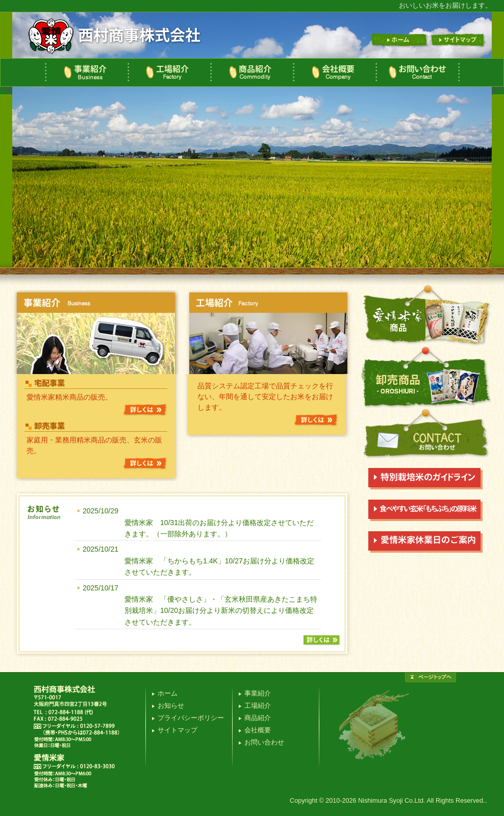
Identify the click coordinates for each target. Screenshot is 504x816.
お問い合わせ (418, 72)
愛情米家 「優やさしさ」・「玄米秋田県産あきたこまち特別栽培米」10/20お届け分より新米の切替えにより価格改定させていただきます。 (221, 611)
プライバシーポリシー (191, 718)
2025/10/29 (100, 511)
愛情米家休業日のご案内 (425, 542)
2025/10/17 (100, 588)
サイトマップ (458, 40)
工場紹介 (169, 72)
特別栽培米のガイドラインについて (425, 479)
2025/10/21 (100, 549)
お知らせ (171, 706)
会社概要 (334, 72)
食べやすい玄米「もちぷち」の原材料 (425, 510)
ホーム (399, 40)
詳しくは (145, 410)
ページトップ (431, 677)
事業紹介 (86, 72)
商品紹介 (251, 72)
